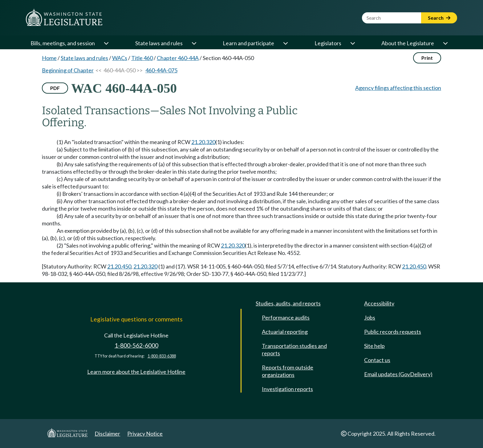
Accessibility (379, 303)
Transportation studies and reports (294, 349)
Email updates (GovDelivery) (398, 374)
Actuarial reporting (285, 332)
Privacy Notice (145, 434)
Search (439, 18)
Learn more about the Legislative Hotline (136, 372)
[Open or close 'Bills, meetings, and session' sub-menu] (106, 43)
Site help (374, 346)
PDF (55, 88)
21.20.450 (119, 266)
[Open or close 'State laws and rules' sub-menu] (194, 43)
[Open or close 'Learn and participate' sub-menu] (285, 43)
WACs (120, 58)
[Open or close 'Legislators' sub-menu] (352, 43)
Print (427, 58)
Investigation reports (287, 389)
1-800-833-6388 (162, 356)
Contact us (377, 360)
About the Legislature (408, 43)
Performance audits (286, 317)
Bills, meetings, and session (63, 43)
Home (49, 58)
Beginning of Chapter (68, 70)
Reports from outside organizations (288, 371)
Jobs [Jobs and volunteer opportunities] (370, 317)
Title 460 (142, 58)
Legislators (328, 43)
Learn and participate (248, 43)
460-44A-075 (161, 70)
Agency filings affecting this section (398, 88)
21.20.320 (203, 142)
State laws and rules (159, 43)
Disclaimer (107, 434)
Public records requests (393, 332)
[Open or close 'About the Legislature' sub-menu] (445, 43)
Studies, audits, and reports (288, 303)
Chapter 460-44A (178, 58)
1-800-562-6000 (136, 345)
